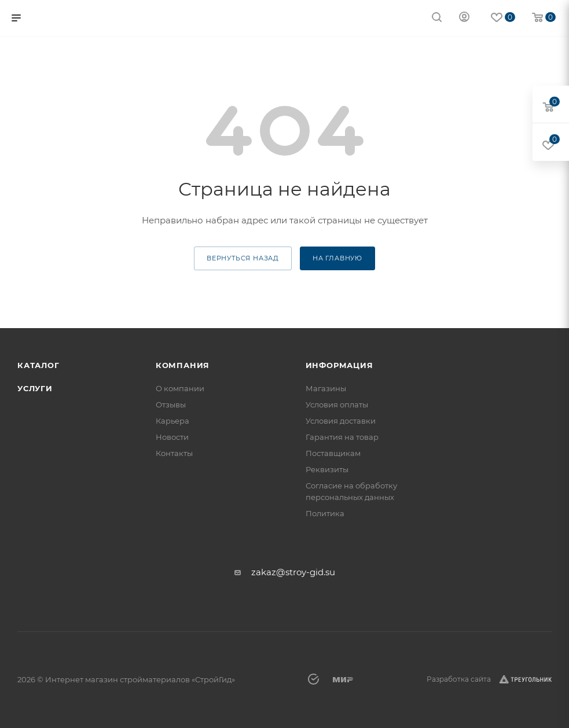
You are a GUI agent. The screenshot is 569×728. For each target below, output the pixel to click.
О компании (180, 388)
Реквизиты (327, 469)
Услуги (35, 388)
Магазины (326, 388)
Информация (339, 365)
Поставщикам (333, 453)
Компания (183, 365)
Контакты (174, 453)
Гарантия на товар (342, 437)
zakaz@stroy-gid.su (293, 572)
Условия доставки (341, 421)
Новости (172, 437)
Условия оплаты (337, 405)
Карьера (172, 421)
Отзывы (171, 405)
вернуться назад (243, 258)
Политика (325, 513)
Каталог (38, 365)
